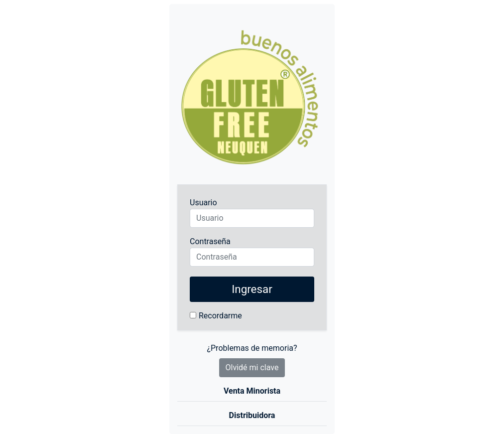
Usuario (203, 203)
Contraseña (210, 241)
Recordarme (220, 316)
